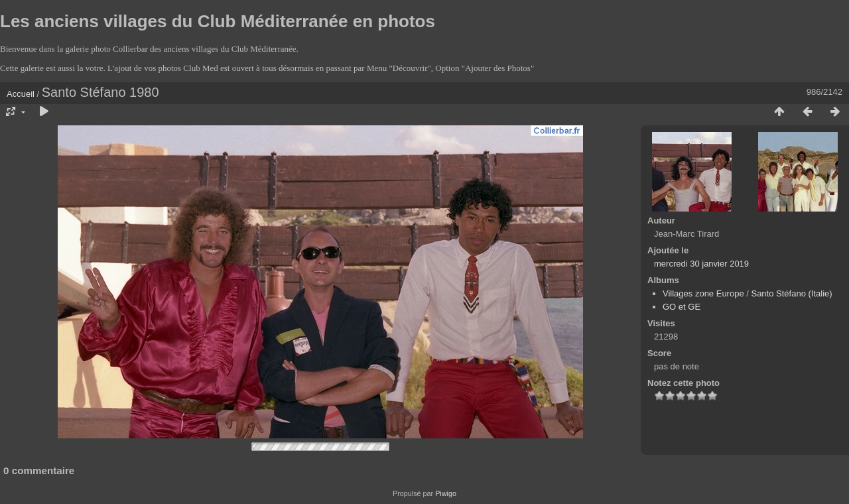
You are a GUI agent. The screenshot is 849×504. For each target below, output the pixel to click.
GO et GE (682, 307)
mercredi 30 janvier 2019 (701, 264)
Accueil (21, 94)
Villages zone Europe (703, 293)
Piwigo (446, 493)
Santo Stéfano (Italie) (791, 293)
